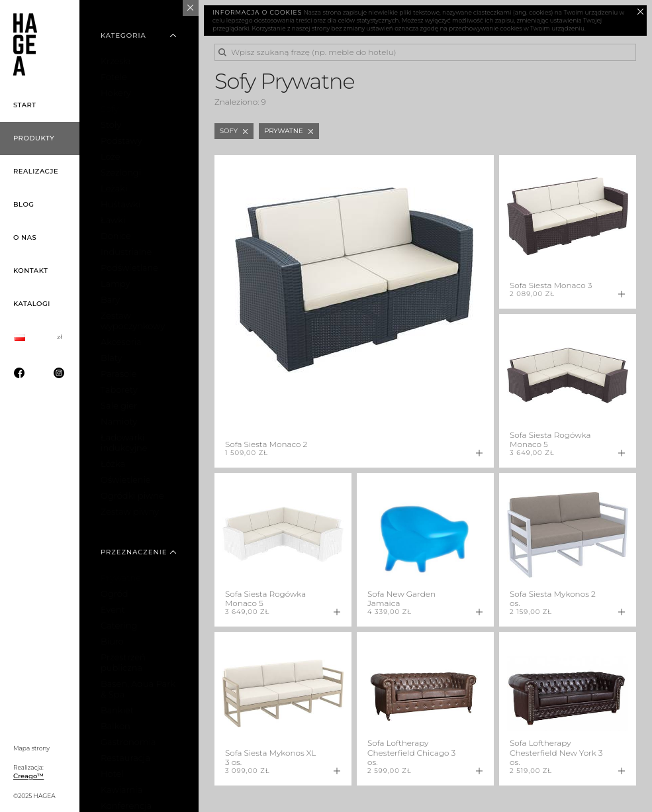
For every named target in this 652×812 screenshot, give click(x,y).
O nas (25, 237)
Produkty (34, 138)
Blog (24, 204)
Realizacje (36, 171)
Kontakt (30, 271)
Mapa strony (31, 748)
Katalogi (32, 304)
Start (25, 105)
